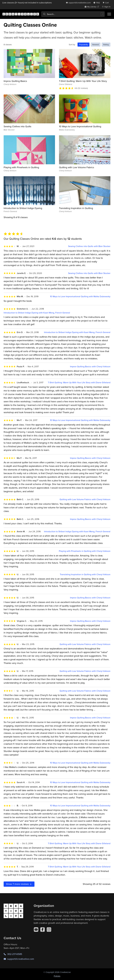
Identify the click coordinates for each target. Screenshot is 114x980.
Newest (96, 44)
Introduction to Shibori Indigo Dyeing (23, 208)
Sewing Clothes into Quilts (17, 126)
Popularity (83, 44)
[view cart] (106, 3)
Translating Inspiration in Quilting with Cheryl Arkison (85, 574)
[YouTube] (36, 930)
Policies (57, 976)
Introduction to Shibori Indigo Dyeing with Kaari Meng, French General (37, 313)
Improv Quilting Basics (15, 81)
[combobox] (73, 14)
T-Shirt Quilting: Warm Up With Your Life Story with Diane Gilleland (79, 382)
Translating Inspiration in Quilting (76, 208)
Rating (106, 44)
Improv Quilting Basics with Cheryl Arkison (90, 367)
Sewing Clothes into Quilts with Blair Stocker (89, 246)
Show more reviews (19, 884)
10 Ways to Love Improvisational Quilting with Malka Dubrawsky (80, 296)
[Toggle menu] (109, 14)
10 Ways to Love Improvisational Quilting (80, 126)
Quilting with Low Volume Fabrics (77, 167)
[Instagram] (49, 930)
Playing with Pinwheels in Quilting (21, 167)
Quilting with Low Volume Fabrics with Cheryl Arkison (85, 499)
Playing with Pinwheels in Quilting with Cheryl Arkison (85, 551)
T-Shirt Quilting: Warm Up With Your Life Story (83, 81)
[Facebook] (43, 930)
